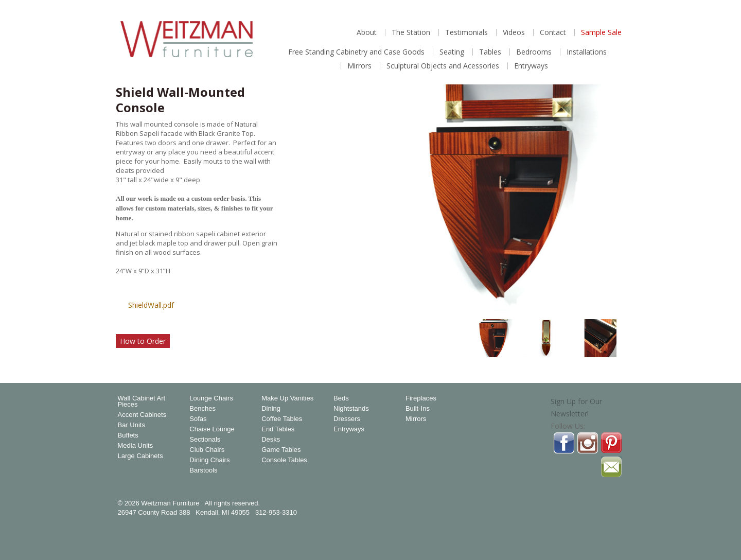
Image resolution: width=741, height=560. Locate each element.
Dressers (347, 419)
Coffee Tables (282, 419)
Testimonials (466, 32)
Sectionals (205, 440)
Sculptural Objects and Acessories (443, 66)
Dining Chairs (209, 460)
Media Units (136, 446)
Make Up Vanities (287, 398)
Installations (587, 52)
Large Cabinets (140, 456)
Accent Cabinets (142, 415)
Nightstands (351, 409)
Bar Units (131, 425)
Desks (271, 440)
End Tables (278, 429)
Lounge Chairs (211, 398)
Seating (452, 52)
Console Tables (284, 460)
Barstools (203, 470)
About (367, 32)
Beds (341, 398)
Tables (490, 52)
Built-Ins (418, 409)
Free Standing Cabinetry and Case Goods (356, 52)
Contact (553, 32)
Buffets (128, 435)
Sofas (198, 419)
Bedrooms (534, 52)
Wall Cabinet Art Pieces (142, 401)
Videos (514, 32)
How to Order (143, 341)
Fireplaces (421, 398)
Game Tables (281, 450)
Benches (202, 409)
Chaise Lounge (212, 429)
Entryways (531, 66)
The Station (411, 32)
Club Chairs (207, 450)
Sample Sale (601, 32)
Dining (271, 409)
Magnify (612, 297)
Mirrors (359, 66)
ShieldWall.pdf (151, 305)
